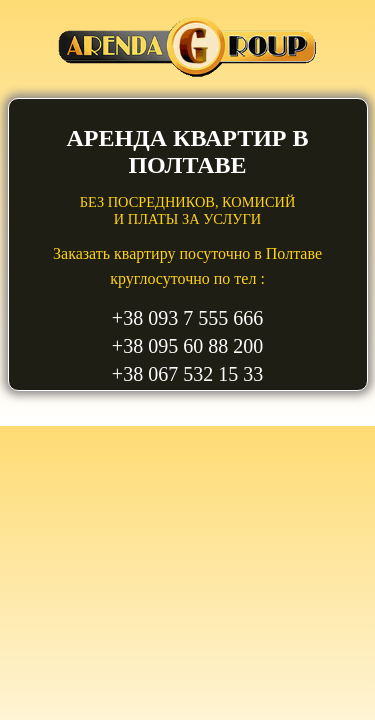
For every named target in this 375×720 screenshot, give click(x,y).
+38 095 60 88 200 (187, 346)
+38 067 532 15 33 (187, 374)
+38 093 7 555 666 (187, 318)
